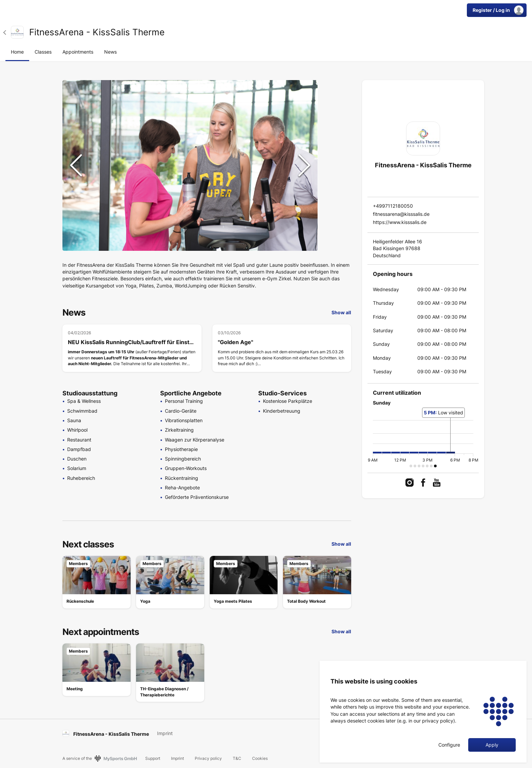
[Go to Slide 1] (336, 90)
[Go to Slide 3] (336, 133)
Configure (449, 745)
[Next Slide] (304, 165)
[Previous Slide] (76, 165)
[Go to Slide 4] (336, 155)
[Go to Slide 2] (336, 111)
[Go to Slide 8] (336, 242)
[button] (7, 32)
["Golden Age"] (282, 348)
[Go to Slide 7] (336, 220)
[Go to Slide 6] (336, 198)
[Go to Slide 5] (336, 176)
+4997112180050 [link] (393, 206)
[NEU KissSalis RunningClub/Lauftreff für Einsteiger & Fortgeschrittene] (132, 348)
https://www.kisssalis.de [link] (400, 222)
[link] (17, 32)
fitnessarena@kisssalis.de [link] (401, 214)
